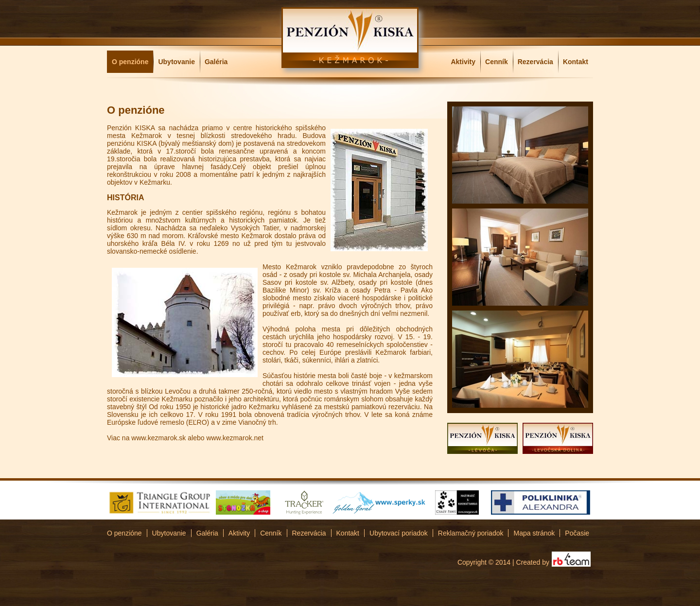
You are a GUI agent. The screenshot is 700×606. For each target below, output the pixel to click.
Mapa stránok (534, 533)
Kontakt (576, 62)
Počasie (577, 533)
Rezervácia (535, 62)
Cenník (497, 62)
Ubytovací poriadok (399, 533)
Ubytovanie (176, 62)
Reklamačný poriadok (471, 533)
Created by (533, 562)
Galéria (216, 62)
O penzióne (130, 62)
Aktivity (463, 62)
